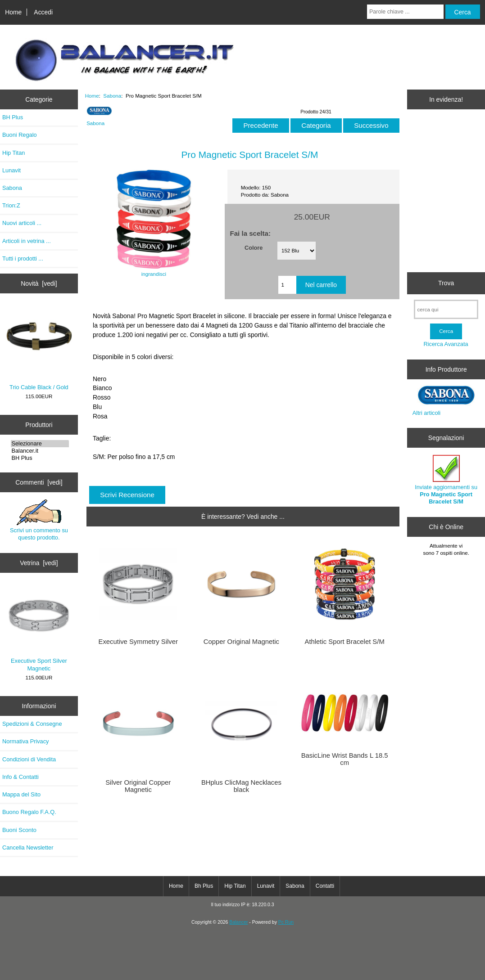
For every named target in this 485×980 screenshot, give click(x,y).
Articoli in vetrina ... (27, 241)
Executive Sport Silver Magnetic (39, 628)
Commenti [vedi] (39, 482)
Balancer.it (40, 451)
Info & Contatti (20, 777)
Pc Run (286, 922)
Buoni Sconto (19, 830)
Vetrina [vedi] (39, 563)
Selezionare (40, 444)
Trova (446, 283)
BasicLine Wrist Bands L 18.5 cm (345, 759)
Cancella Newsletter (28, 847)
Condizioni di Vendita (29, 759)
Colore (254, 247)
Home (13, 12)
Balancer (238, 922)
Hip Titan (14, 153)
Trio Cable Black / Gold (39, 348)
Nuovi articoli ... (22, 223)
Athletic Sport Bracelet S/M (345, 642)
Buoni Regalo (20, 135)
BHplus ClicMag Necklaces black (241, 786)
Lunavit (11, 170)
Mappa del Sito (21, 794)
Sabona (112, 96)
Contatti (325, 886)
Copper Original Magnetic (241, 642)
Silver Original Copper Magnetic (138, 786)
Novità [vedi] (39, 283)
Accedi (43, 12)
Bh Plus (204, 886)
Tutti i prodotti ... (23, 258)
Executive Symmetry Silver (138, 642)
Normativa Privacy (25, 741)
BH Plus (13, 117)
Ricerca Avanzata (446, 344)
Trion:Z (11, 205)
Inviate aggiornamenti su (446, 480)
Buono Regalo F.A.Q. (29, 812)
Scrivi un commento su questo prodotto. (39, 520)
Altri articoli (426, 413)
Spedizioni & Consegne (32, 724)
